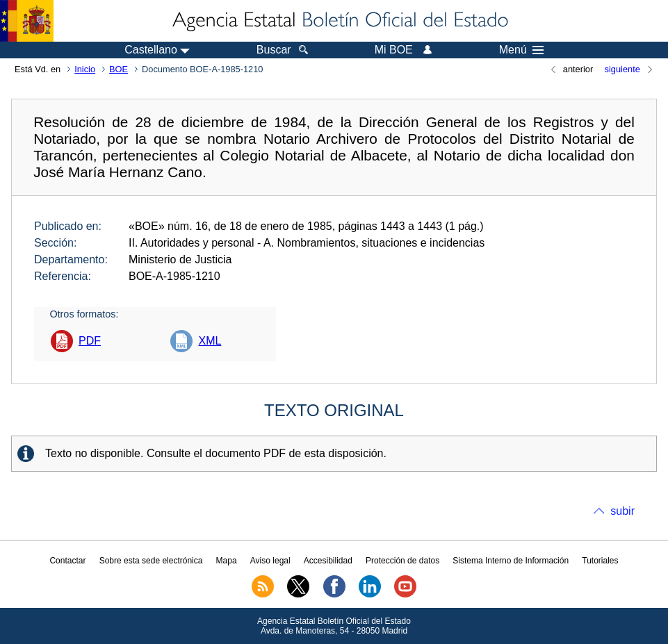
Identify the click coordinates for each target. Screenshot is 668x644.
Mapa (227, 561)
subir (622, 511)
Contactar (67, 561)
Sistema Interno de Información (511, 561)
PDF (90, 341)
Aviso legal (270, 561)
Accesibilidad (328, 561)
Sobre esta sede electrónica (151, 561)
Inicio (85, 69)
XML (210, 341)
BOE (119, 69)
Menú (521, 50)
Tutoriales (600, 561)
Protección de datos (402, 561)
